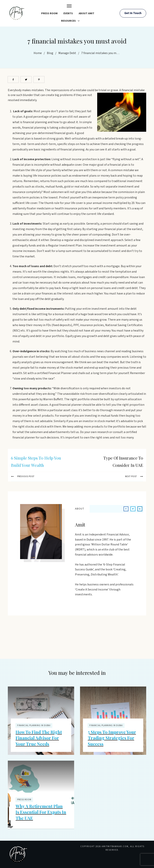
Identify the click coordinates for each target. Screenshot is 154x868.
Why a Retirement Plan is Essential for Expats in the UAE (41, 812)
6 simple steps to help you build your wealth (36, 461)
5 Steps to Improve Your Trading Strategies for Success (112, 738)
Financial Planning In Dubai (34, 725)
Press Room (24, 800)
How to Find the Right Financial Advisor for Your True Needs (39, 738)
